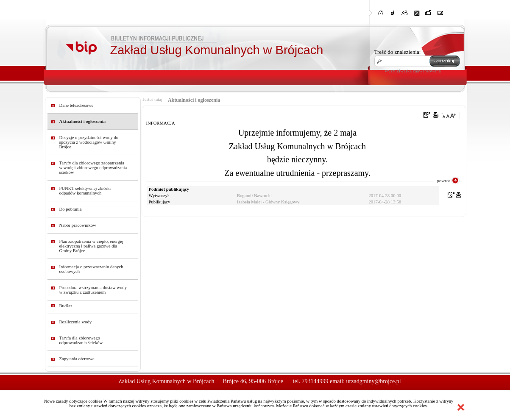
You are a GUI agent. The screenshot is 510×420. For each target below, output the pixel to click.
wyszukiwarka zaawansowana (413, 71)
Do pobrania (71, 209)
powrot (443, 181)
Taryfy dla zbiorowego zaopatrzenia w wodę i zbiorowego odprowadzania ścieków (93, 168)
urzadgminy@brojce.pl (374, 381)
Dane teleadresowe (77, 105)
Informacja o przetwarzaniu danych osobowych (91, 269)
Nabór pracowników (78, 225)
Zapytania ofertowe (77, 359)
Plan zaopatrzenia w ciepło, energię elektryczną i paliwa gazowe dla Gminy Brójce (91, 246)
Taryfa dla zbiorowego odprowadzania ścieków (81, 340)
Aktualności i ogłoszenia (83, 121)
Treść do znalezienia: (398, 52)
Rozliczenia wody (76, 322)
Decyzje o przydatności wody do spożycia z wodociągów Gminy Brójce (89, 142)
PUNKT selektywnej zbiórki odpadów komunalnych (85, 191)
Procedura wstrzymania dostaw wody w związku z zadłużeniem (93, 290)
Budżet (66, 306)
